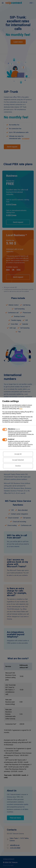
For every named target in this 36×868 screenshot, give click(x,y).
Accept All (18, 454)
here (21, 409)
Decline (18, 466)
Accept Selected (18, 460)
